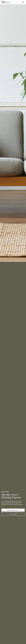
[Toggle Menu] (23, 2)
